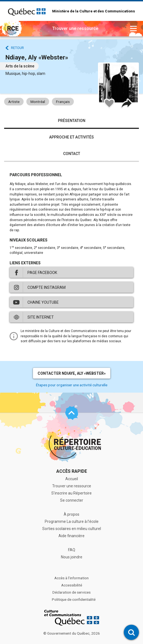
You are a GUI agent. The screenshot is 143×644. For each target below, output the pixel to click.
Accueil (72, 479)
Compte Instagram (47, 287)
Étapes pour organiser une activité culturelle (72, 385)
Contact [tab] (72, 154)
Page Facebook (42, 273)
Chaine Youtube (43, 302)
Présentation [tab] (72, 121)
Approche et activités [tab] (71, 137)
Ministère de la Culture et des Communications (94, 11)
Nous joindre (72, 557)
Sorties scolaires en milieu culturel (72, 529)
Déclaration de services (71, 592)
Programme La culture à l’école (72, 521)
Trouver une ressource (72, 486)
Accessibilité (72, 585)
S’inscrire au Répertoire (71, 493)
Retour (17, 48)
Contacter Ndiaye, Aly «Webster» (72, 373)
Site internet (41, 317)
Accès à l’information (71, 578)
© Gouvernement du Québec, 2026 (72, 633)
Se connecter (72, 500)
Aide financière (71, 536)
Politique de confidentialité (74, 599)
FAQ (72, 550)
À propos (71, 514)
